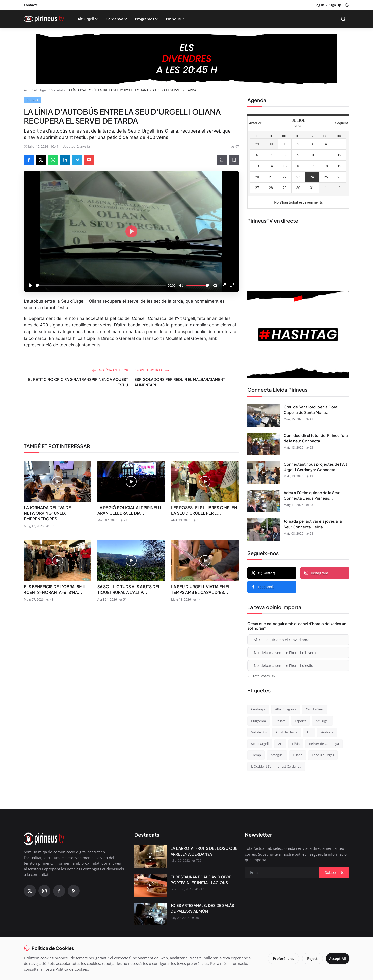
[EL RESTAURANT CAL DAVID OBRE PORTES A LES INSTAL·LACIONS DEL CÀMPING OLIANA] (150, 885)
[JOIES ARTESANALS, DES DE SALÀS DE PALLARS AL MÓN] (150, 914)
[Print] (222, 160)
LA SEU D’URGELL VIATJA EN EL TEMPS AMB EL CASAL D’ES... (201, 589)
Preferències (280, 959)
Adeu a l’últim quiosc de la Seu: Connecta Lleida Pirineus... (312, 495)
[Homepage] (44, 19)
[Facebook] (59, 891)
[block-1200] (187, 59)
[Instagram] (44, 891)
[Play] (30, 285)
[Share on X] (41, 160)
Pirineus (175, 19)
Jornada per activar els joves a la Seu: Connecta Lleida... (313, 524)
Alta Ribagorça (286, 709)
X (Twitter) (263, 573)
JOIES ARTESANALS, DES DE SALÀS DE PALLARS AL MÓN (202, 908)
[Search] (343, 19)
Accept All (336, 959)
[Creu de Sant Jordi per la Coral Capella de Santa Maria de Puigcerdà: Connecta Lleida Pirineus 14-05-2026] (263, 415)
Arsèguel (277, 755)
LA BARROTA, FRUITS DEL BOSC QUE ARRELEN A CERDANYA (204, 851)
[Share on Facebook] (29, 160)
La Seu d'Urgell (323, 755)
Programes (147, 19)
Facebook (262, 587)
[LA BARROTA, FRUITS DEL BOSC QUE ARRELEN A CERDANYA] (150, 857)
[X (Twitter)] (30, 891)
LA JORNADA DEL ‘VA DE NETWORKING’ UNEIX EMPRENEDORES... (47, 513)
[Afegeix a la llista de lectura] (234, 160)
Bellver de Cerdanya (324, 744)
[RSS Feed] (74, 891)
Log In (319, 5)
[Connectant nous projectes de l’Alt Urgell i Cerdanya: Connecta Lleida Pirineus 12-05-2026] (263, 473)
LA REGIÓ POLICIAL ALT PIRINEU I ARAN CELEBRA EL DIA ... (129, 510)
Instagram (316, 573)
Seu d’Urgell (260, 744)
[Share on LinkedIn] (65, 160)
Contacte (31, 5)
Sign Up (335, 5)
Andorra (327, 732)
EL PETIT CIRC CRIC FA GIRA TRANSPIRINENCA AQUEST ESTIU (78, 382)
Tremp (256, 755)
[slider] (101, 285)
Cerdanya (117, 19)
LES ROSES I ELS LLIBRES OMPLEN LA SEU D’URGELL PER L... (204, 510)
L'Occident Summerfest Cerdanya (276, 766)
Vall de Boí (259, 732)
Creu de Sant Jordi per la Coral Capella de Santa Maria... (311, 410)
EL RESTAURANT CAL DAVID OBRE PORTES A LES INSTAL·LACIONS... (201, 880)
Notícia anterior (110, 370)
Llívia (296, 744)
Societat (57, 90)
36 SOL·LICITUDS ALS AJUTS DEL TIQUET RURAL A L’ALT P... (129, 589)
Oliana (298, 755)
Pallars (280, 721)
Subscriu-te (334, 872)
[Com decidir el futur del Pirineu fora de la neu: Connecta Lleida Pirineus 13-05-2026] (263, 444)
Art (280, 744)
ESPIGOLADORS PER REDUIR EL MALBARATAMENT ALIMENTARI (180, 382)
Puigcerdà (259, 721)
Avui (27, 90)
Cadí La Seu (314, 709)
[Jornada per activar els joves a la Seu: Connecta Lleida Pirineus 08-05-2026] (263, 530)
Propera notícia (152, 370)
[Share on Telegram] (77, 160)
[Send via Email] (89, 160)
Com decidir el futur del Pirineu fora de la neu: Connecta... (316, 438)
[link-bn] (131, 418)
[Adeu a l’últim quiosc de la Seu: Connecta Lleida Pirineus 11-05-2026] (263, 501)
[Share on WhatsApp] (53, 160)
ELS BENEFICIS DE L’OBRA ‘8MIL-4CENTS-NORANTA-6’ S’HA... (56, 589)
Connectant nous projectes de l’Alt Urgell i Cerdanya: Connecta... (315, 467)
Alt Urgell (88, 19)
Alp (309, 732)
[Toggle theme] (347, 5)
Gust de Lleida (287, 732)
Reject (309, 959)
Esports (301, 721)
